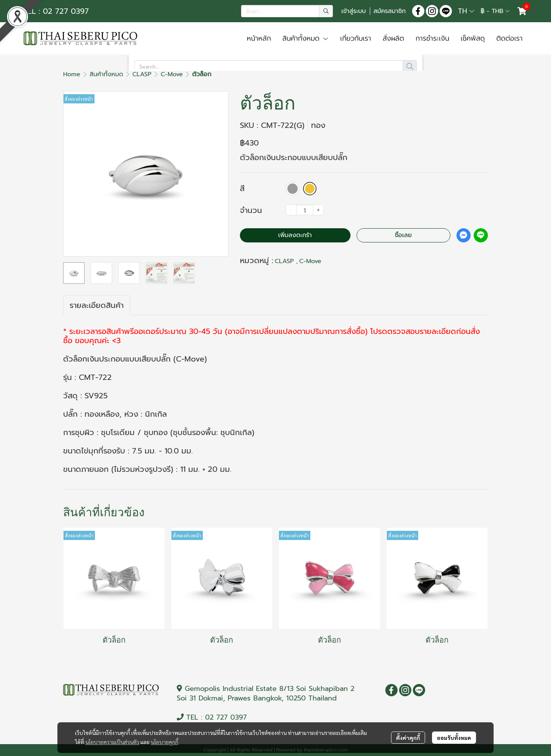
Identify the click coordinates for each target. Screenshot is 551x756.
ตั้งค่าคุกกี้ (408, 738)
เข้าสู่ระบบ (354, 11)
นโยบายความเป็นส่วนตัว (112, 742)
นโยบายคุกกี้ (165, 742)
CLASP (142, 74)
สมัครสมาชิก (390, 11)
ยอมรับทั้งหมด (454, 738)
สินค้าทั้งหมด (106, 74)
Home (72, 74)
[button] (287, 11)
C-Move (172, 74)
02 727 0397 (226, 717)
